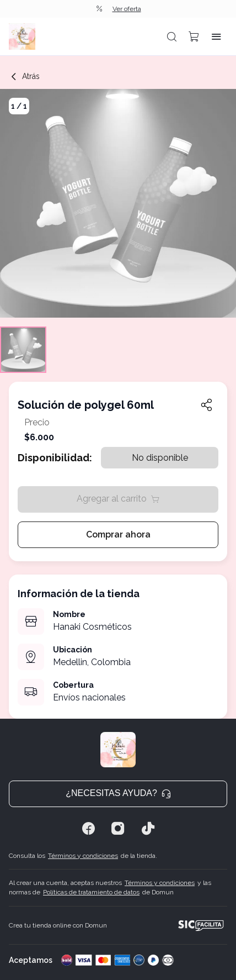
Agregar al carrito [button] (118, 499)
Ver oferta (127, 9)
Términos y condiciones (83, 856)
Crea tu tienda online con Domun (58, 925)
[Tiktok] (148, 829)
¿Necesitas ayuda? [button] (118, 793)
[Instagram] (118, 829)
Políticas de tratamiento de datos (91, 892)
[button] (172, 36)
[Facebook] (88, 829)
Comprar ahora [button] (118, 534)
